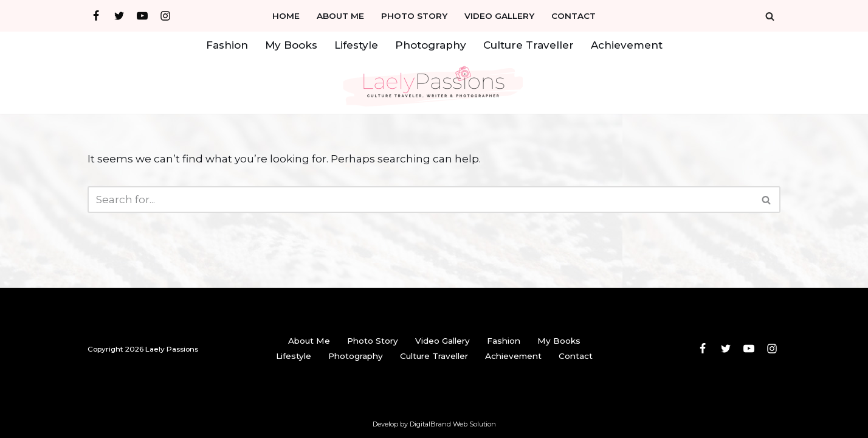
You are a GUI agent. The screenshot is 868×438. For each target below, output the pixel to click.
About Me (340, 16)
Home (286, 16)
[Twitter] (119, 16)
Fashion (227, 45)
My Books (291, 45)
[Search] (770, 16)
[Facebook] (96, 16)
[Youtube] (142, 16)
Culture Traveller (529, 45)
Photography (431, 45)
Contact (573, 16)
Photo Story (414, 16)
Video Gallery (499, 16)
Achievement (627, 45)
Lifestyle (356, 45)
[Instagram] (165, 16)
